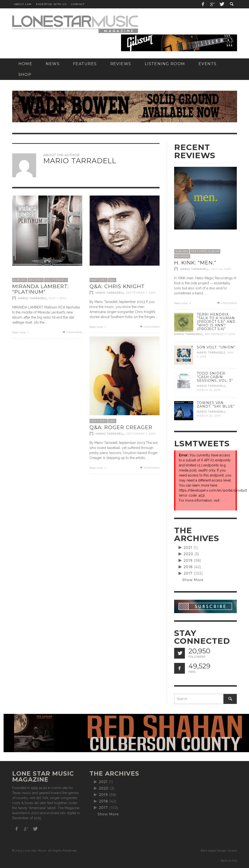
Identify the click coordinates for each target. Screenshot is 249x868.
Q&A (112, 280)
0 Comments (72, 332)
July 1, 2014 (58, 298)
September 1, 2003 (141, 293)
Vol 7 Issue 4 (56, 280)
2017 (188, 573)
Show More (193, 580)
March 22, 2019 (209, 390)
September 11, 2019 (220, 334)
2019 (188, 560)
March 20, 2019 (209, 416)
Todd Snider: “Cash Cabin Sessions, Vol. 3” (215, 377)
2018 (188, 567)
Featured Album (205, 251)
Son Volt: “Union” (216, 347)
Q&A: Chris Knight (117, 286)
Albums (20, 280)
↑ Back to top (227, 861)
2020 (188, 554)
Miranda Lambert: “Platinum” (41, 289)
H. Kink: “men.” (195, 263)
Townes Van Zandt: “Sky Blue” (216, 405)
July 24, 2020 (221, 269)
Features (99, 280)
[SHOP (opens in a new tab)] (25, 75)
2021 (188, 548)
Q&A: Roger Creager (121, 427)
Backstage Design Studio (219, 851)
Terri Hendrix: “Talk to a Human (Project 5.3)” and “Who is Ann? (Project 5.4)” (216, 322)
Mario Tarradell (33, 298)
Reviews (36, 280)
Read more (21, 333)
